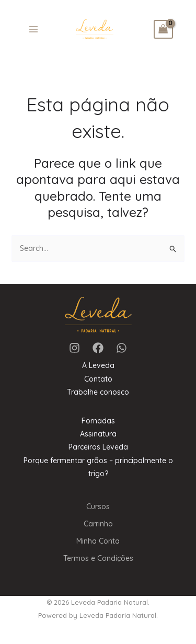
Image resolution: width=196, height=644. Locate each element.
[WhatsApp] (122, 348)
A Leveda (98, 365)
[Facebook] (98, 348)
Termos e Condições (98, 558)
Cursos (98, 507)
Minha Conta (98, 541)
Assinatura (98, 434)
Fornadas (98, 421)
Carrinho (98, 524)
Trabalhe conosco (98, 392)
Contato (98, 379)
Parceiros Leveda (98, 447)
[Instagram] (74, 348)
